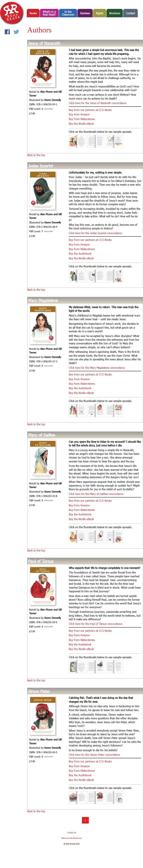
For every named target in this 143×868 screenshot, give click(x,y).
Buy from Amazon (79, 379)
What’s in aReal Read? (49, 13)
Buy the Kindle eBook (81, 124)
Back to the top (36, 155)
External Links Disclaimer (72, 838)
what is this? (49, 109)
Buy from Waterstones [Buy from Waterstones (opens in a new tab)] (82, 119)
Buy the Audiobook (80, 254)
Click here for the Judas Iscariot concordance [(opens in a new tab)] (95, 233)
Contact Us (72, 833)
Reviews (85, 13)
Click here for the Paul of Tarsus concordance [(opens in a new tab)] (95, 624)
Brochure (115, 13)
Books (33, 13)
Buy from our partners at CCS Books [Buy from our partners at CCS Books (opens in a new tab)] (90, 110)
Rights (100, 13)
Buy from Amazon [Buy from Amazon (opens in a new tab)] (79, 114)
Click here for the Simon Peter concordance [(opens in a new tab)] (94, 755)
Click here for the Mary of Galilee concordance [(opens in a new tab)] (96, 494)
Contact (130, 13)
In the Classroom (68, 13)
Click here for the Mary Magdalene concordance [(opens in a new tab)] (97, 368)
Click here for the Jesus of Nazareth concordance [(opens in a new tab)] (98, 103)
